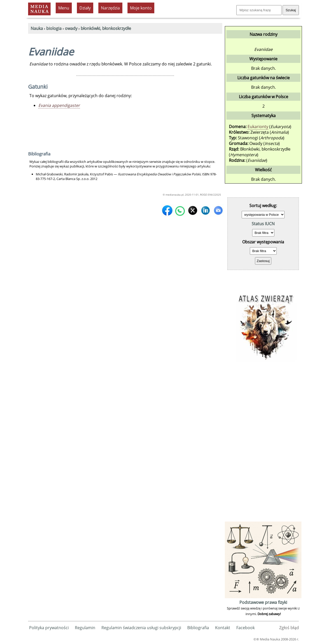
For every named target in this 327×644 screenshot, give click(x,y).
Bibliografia (198, 628)
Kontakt (223, 628)
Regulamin (85, 628)
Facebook (246, 628)
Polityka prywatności (49, 628)
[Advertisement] (263, 444)
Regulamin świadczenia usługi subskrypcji (141, 628)
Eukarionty (258, 127)
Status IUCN (263, 224)
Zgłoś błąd (289, 628)
